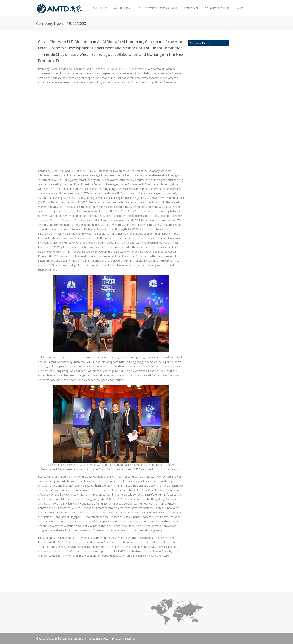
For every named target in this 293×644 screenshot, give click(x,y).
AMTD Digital (122, 8)
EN (252, 8)
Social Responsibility (217, 8)
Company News (199, 43)
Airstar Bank (191, 8)
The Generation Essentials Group (157, 8)
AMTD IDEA (100, 8)
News (239, 5)
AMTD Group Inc (72, 638)
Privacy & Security (124, 638)
